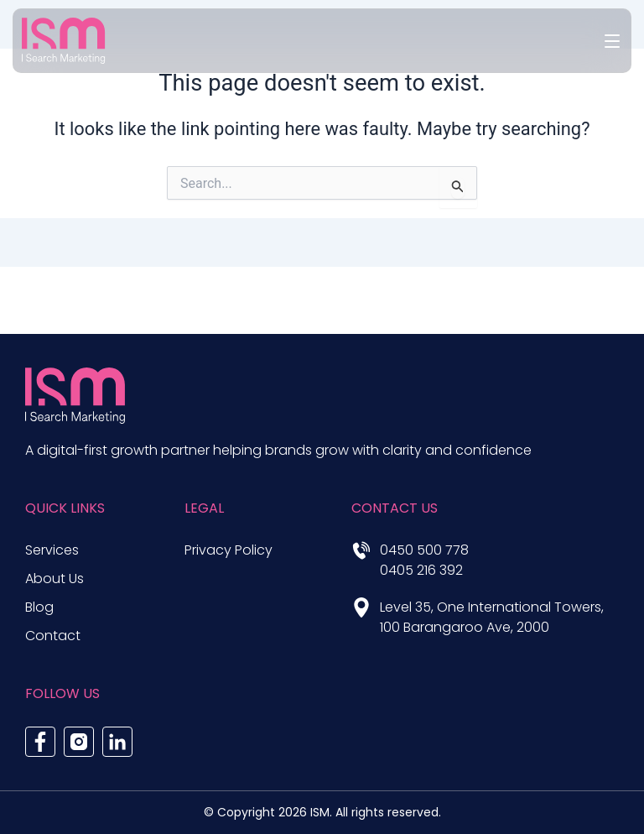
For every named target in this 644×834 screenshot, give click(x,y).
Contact (53, 636)
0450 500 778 (424, 550)
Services (52, 550)
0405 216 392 (421, 570)
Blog (39, 607)
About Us (55, 579)
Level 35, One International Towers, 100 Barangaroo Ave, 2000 (492, 617)
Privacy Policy (229, 550)
